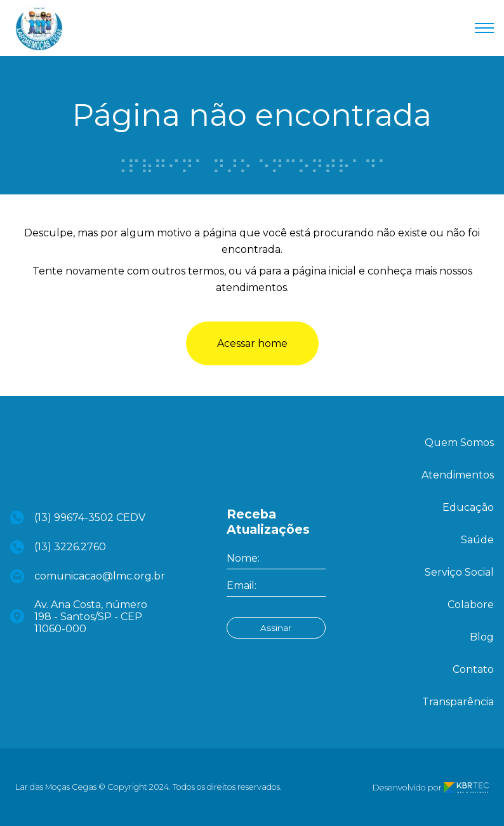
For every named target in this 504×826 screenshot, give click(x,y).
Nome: (243, 558)
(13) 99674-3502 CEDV (78, 518)
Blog (482, 637)
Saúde (477, 540)
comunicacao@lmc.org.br (83, 576)
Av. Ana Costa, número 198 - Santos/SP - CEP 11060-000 (79, 617)
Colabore (471, 605)
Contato (473, 669)
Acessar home (252, 343)
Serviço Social (459, 572)
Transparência (458, 702)
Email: (242, 586)
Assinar (276, 628)
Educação (468, 507)
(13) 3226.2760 (58, 547)
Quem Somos (459, 443)
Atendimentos (458, 475)
